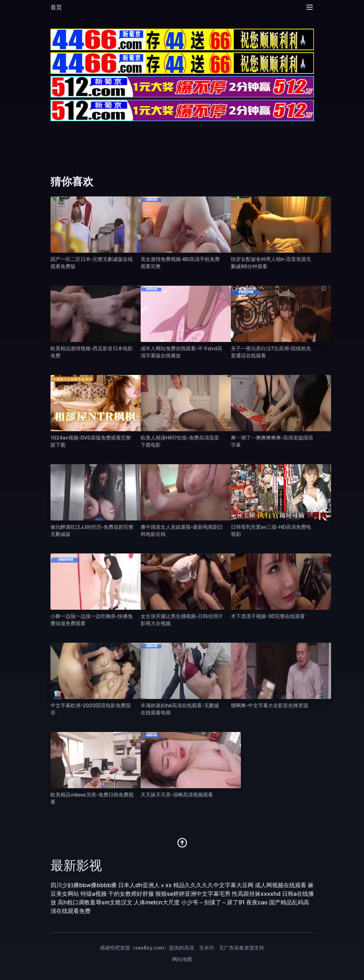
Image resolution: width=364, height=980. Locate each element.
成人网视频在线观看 (281, 885)
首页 (56, 7)
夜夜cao (257, 902)
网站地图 (182, 959)
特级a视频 (94, 894)
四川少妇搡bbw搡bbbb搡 (84, 885)
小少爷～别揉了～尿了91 (213, 902)
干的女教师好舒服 (131, 894)
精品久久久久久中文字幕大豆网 (213, 885)
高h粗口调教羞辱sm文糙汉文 (95, 902)
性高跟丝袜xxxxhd (256, 894)
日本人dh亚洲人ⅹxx (145, 885)
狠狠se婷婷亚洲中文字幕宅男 (193, 894)
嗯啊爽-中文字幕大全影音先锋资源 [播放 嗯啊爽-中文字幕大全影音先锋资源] (270, 705)
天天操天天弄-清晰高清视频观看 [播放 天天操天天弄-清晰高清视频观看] (177, 795)
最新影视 (76, 865)
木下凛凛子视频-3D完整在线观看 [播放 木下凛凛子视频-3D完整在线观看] (268, 616)
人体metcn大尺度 (157, 902)
